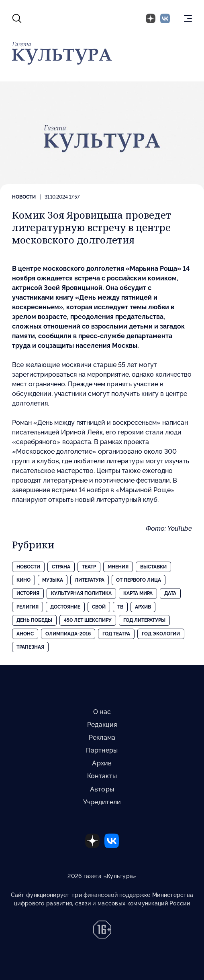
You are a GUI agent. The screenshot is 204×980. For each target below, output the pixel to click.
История (28, 593)
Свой (99, 607)
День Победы (34, 620)
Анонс (25, 634)
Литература (90, 580)
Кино (23, 580)
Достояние (65, 607)
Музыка (53, 580)
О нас (102, 712)
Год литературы (144, 620)
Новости (24, 197)
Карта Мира (138, 593)
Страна (61, 567)
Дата (170, 593)
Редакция (102, 725)
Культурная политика (81, 593)
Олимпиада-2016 (68, 634)
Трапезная (30, 647)
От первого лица (139, 580)
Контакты (102, 776)
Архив (143, 607)
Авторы (102, 789)
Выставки (153, 567)
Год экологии (161, 634)
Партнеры (102, 750)
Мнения (118, 567)
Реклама (102, 738)
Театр (89, 567)
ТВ (120, 607)
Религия (28, 607)
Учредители (102, 802)
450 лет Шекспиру (88, 620)
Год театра (116, 634)
